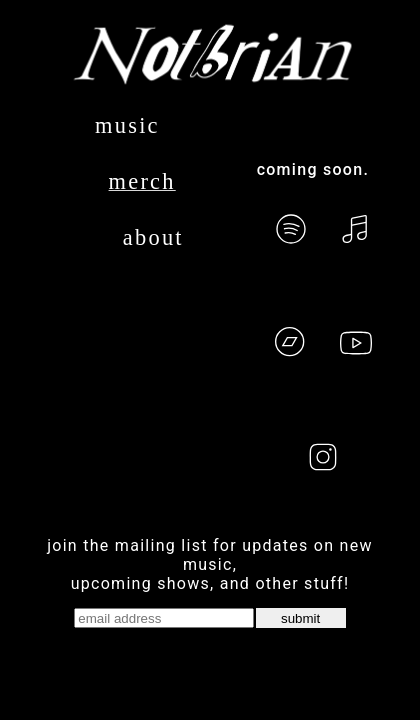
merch (142, 181)
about (153, 237)
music (127, 125)
